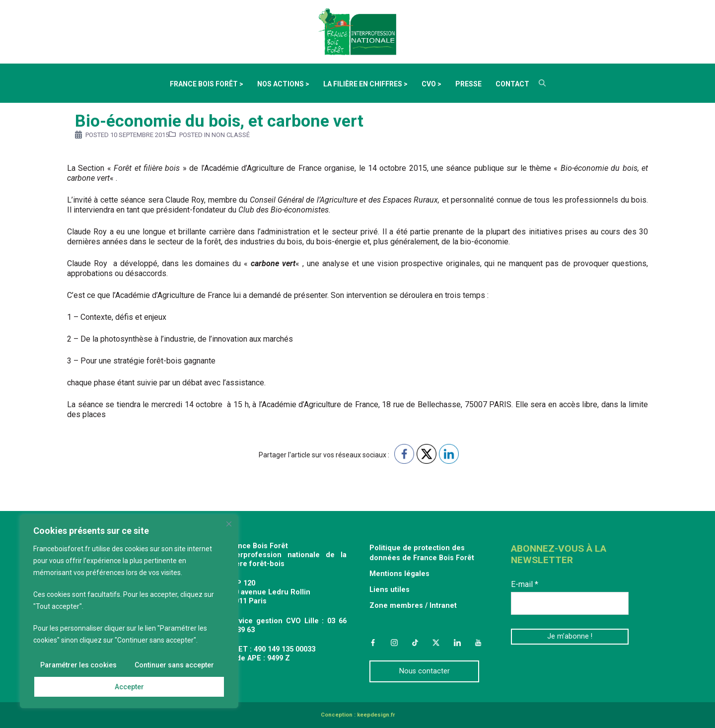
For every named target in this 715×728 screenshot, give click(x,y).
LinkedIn (457, 643)
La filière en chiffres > (365, 84)
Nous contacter (425, 671)
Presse (468, 84)
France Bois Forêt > (207, 84)
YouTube (478, 643)
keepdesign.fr (376, 715)
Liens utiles (390, 590)
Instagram (394, 643)
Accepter (129, 687)
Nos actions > (283, 84)
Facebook (373, 643)
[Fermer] (229, 524)
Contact (512, 84)
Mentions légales (399, 574)
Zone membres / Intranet (413, 606)
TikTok (415, 643)
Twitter (436, 643)
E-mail (525, 584)
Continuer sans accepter (174, 665)
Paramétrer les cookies (79, 665)
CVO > (431, 84)
